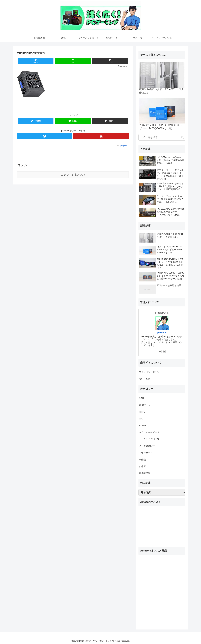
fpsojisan (162, 333)
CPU (141, 398)
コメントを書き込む (73, 175)
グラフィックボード (149, 432)
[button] (183, 137)
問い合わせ (145, 379)
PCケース (144, 426)
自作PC (143, 466)
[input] (162, 137)
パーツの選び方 (147, 446)
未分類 (142, 460)
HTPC (142, 412)
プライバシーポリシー (150, 372)
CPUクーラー (146, 405)
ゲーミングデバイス (149, 439)
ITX (141, 419)
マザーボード (146, 453)
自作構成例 (145, 473)
